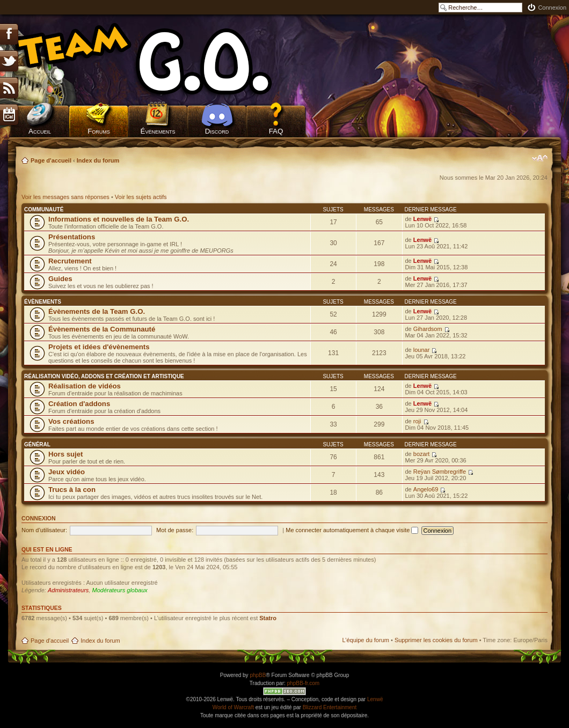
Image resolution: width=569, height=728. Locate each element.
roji (417, 421)
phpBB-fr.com (304, 683)
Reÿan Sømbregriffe (440, 472)
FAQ (276, 131)
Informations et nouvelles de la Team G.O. (119, 219)
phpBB (258, 675)
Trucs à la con (72, 490)
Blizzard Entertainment (330, 707)
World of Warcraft (233, 707)
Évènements (158, 131)
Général (37, 444)
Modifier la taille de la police (540, 158)
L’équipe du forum (365, 640)
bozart (422, 454)
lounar (422, 350)
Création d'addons (79, 404)
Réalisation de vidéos (85, 386)
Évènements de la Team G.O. (97, 311)
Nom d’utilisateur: (44, 530)
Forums (99, 131)
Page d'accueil (51, 160)
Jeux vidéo (67, 472)
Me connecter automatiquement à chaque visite (352, 530)
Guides (60, 279)
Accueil (40, 131)
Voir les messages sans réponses (65, 197)
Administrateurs (68, 590)
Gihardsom (428, 329)
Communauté (44, 209)
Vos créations (71, 421)
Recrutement (70, 261)
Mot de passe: (175, 530)
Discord (217, 131)
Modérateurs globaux (119, 590)
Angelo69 (426, 489)
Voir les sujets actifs (141, 197)
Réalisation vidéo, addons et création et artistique (104, 376)
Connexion (552, 8)
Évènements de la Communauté (102, 329)
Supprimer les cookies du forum (436, 640)
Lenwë (422, 219)
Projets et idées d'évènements (99, 347)
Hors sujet (66, 454)
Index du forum (98, 160)
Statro (268, 618)
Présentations (72, 237)
